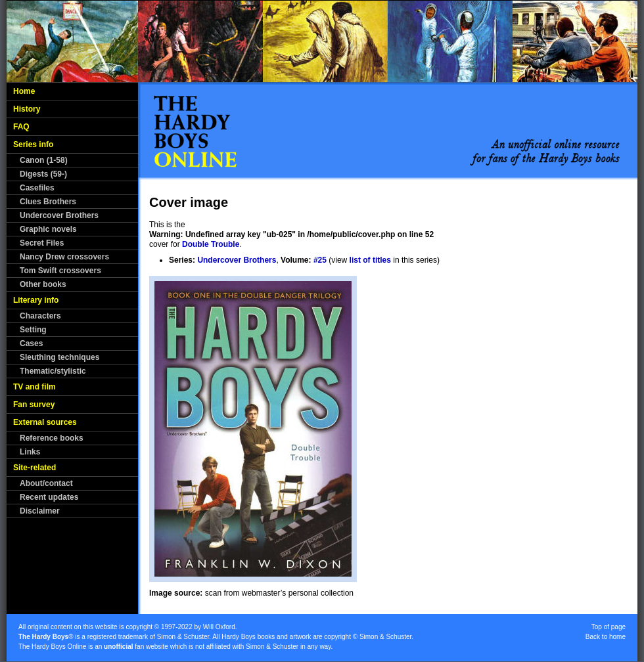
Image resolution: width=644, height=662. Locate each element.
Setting (33, 330)
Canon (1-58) (44, 160)
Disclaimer (40, 511)
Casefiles (37, 188)
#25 (320, 260)
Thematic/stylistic (53, 371)
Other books (43, 284)
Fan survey (34, 405)
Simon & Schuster (183, 637)
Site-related (34, 468)
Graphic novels (48, 229)
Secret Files (42, 243)
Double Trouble (211, 244)
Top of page (609, 627)
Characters (40, 316)
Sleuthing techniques (59, 357)
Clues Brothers (48, 202)
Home (24, 91)
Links (30, 452)
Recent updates (49, 497)
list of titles (370, 260)
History (27, 109)
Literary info (36, 300)
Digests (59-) (43, 174)
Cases (31, 343)
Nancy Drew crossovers (64, 257)
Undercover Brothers (59, 215)
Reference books (52, 438)
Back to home (606, 637)
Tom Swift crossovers (60, 271)
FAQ (21, 127)
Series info (33, 144)
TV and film (34, 387)
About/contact (46, 483)
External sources (45, 422)
